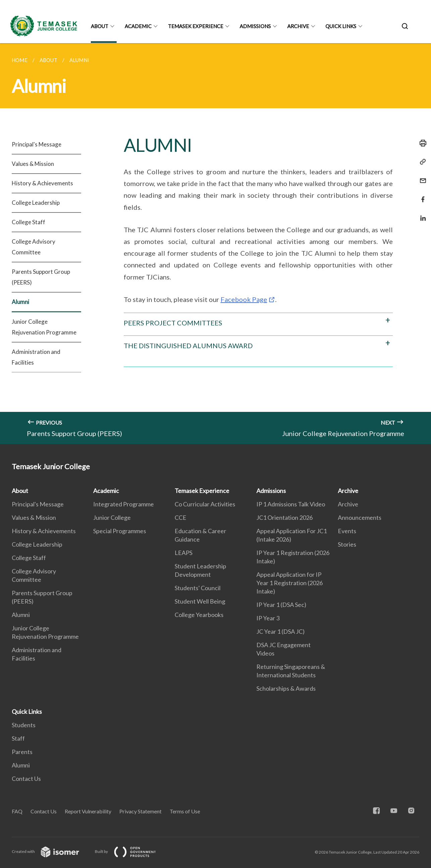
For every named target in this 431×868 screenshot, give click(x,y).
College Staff (28, 222)
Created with (51, 851)
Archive (298, 26)
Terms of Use (185, 811)
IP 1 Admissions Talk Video (291, 504)
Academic (138, 26)
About (100, 26)
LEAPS (183, 553)
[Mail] (421, 176)
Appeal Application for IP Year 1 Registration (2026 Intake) (290, 583)
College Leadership (36, 203)
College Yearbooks (199, 615)
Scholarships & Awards (286, 688)
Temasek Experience (196, 26)
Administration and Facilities (36, 357)
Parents (22, 752)
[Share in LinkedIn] (421, 214)
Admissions (255, 26)
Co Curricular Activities (205, 504)
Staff (18, 738)
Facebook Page (244, 299)
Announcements (360, 517)
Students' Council (198, 588)
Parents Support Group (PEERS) (41, 277)
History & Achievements (42, 183)
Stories (347, 544)
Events (347, 531)
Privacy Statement (140, 811)
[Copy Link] (421, 162)
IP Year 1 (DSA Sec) (281, 605)
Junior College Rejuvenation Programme (44, 327)
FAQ (17, 811)
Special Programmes (120, 531)
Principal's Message (37, 144)
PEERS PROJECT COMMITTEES (173, 323)
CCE (180, 517)
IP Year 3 (268, 618)
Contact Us (26, 779)
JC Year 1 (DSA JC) (281, 631)
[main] (215, 244)
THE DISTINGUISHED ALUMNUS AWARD (188, 346)
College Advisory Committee (34, 247)
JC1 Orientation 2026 (285, 517)
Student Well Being (200, 601)
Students (24, 725)
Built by (131, 851)
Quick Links (341, 26)
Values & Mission (33, 164)
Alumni (20, 302)
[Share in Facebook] (421, 195)
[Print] (421, 143)
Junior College (112, 517)
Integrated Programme (124, 504)
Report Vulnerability (88, 811)
